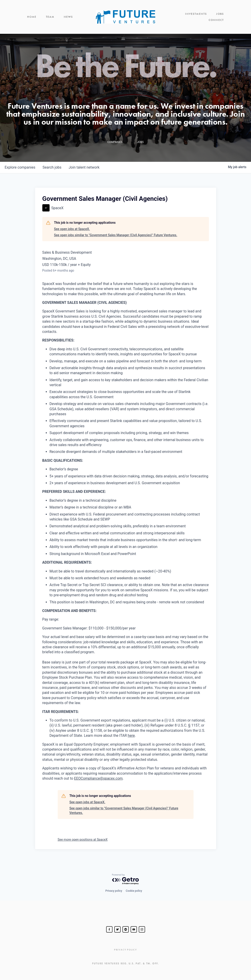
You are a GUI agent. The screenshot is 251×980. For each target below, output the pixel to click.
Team (50, 18)
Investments (172, 18)
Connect (216, 18)
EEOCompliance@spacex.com (98, 781)
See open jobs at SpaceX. (72, 231)
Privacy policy (114, 891)
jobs (52, 170)
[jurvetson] (126, 929)
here (131, 738)
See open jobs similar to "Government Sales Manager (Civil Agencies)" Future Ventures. (116, 238)
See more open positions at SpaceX (83, 842)
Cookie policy (134, 891)
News (68, 18)
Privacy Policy (125, 950)
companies (20, 170)
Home (32, 18)
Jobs (196, 18)
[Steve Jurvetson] (109, 929)
